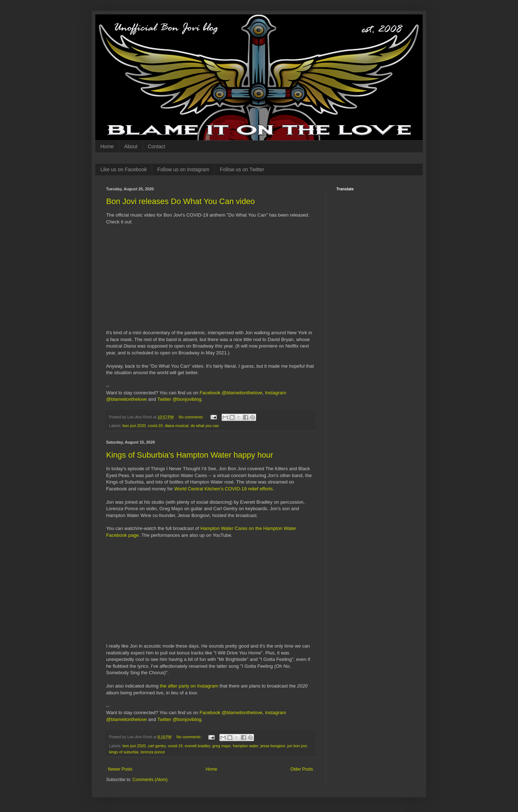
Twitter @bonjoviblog (179, 399)
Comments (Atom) (150, 780)
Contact (156, 146)
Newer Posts (120, 769)
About (131, 146)
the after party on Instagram (189, 686)
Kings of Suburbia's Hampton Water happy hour (190, 455)
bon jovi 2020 (134, 426)
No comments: (192, 417)
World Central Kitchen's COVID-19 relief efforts (223, 489)
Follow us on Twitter (242, 169)
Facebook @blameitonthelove (231, 393)
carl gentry (157, 746)
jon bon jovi (297, 746)
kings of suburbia (124, 752)
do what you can (205, 426)
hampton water (246, 746)
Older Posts (302, 769)
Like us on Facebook (124, 169)
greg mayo (221, 746)
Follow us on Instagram (183, 169)
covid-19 (155, 426)
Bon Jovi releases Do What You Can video (180, 201)
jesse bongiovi (273, 746)
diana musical (177, 426)
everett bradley (197, 746)
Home (107, 146)
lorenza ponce (153, 752)
